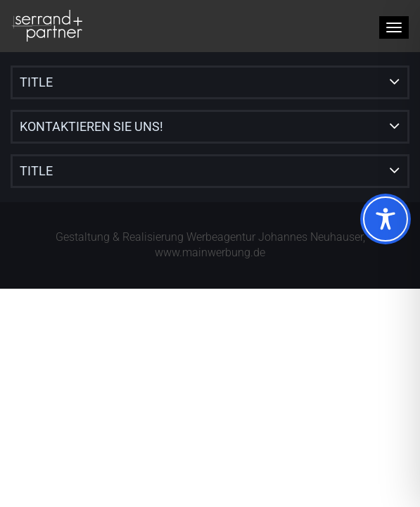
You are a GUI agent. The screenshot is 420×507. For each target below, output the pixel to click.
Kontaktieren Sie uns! (91, 126)
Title (36, 82)
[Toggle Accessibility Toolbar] (386, 219)
